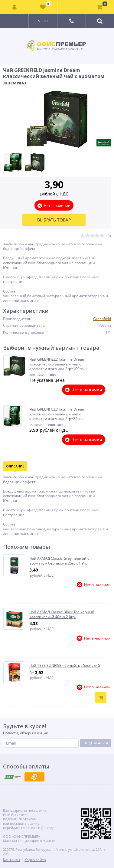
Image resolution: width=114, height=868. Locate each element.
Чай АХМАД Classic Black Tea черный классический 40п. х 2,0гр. (62, 614)
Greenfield (102, 319)
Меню (43, 21)
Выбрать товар (54, 220)
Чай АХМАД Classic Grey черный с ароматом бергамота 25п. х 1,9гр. (59, 561)
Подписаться (96, 743)
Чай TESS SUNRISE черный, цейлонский (65, 666)
